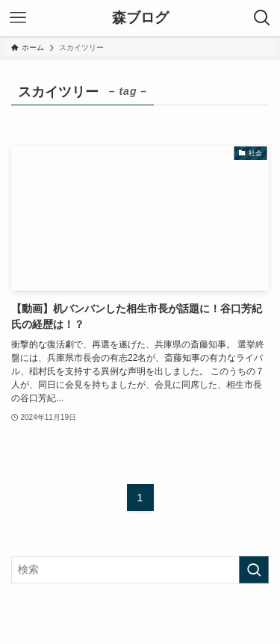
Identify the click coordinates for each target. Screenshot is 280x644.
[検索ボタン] (262, 18)
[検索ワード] (140, 570)
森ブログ (140, 18)
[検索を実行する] (254, 570)
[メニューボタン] (18, 18)
